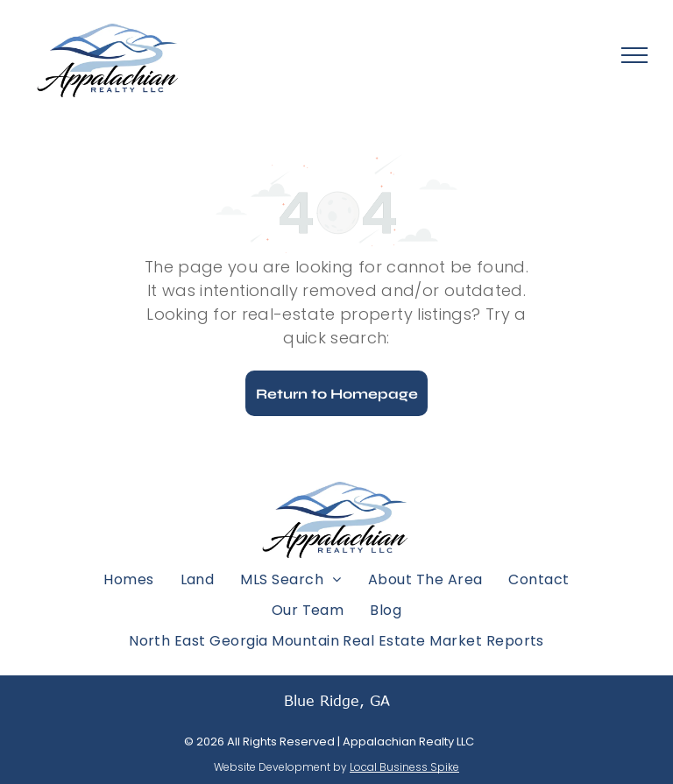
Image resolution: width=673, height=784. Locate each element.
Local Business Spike (404, 767)
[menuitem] (128, 579)
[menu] (634, 55)
